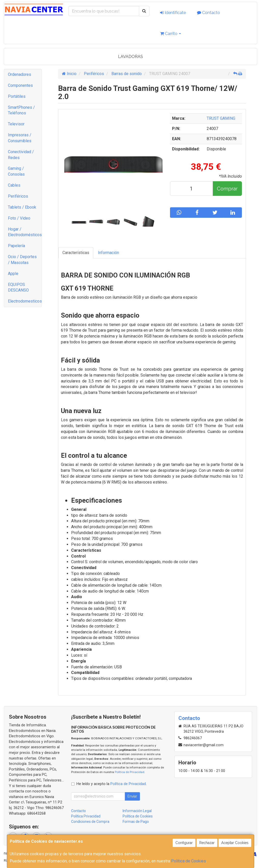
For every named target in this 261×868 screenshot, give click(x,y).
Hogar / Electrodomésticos (25, 232)
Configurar (184, 843)
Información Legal (137, 811)
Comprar (227, 189)
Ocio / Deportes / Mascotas (22, 260)
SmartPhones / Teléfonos (21, 110)
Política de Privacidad (129, 772)
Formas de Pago (136, 822)
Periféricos (18, 196)
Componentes (20, 85)
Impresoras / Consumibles (20, 138)
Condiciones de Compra (90, 822)
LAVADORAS (130, 57)
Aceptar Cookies (235, 843)
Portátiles (17, 96)
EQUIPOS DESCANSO (18, 287)
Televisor (16, 124)
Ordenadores (19, 74)
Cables (14, 185)
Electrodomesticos (25, 301)
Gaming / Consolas (16, 171)
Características (76, 253)
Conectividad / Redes (21, 155)
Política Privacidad (86, 816)
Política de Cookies (188, 861)
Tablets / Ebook (22, 207)
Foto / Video (19, 218)
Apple (13, 274)
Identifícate (173, 13)
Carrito (171, 34)
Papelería (16, 246)
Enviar (132, 796)
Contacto (208, 13)
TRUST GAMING (221, 118)
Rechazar (207, 843)
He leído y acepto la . (112, 784)
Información (108, 253)
